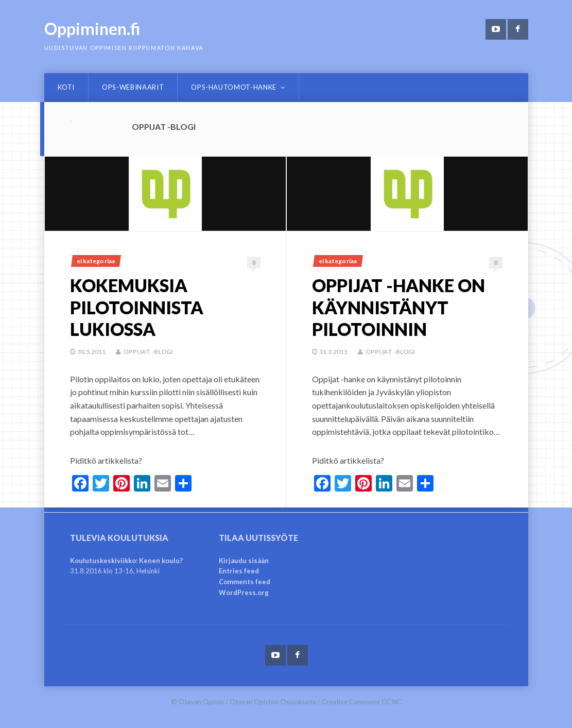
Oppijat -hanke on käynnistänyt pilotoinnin (398, 307)
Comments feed (245, 582)
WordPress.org (244, 592)
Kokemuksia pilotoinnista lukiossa (137, 307)
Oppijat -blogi (148, 352)
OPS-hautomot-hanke (234, 87)
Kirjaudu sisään (244, 561)
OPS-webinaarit (133, 87)
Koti (66, 87)
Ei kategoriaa (96, 261)
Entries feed (239, 571)
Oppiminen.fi (92, 29)
